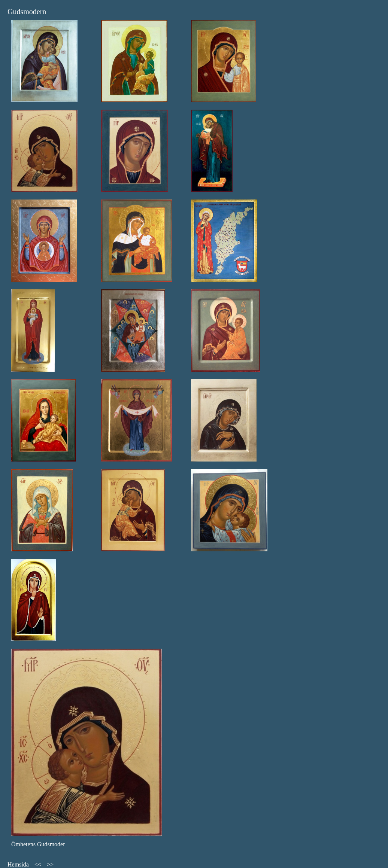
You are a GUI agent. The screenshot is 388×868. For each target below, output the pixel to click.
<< (38, 864)
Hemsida (18, 864)
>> (50, 864)
